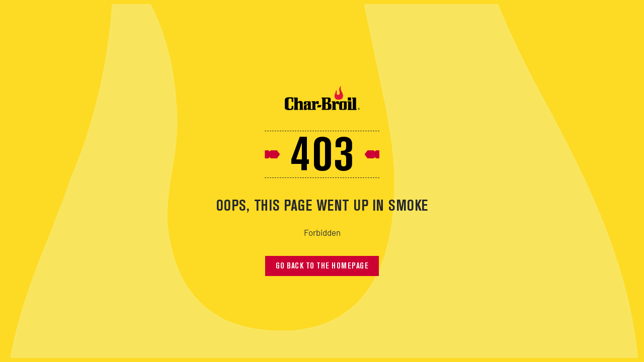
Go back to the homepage (322, 266)
